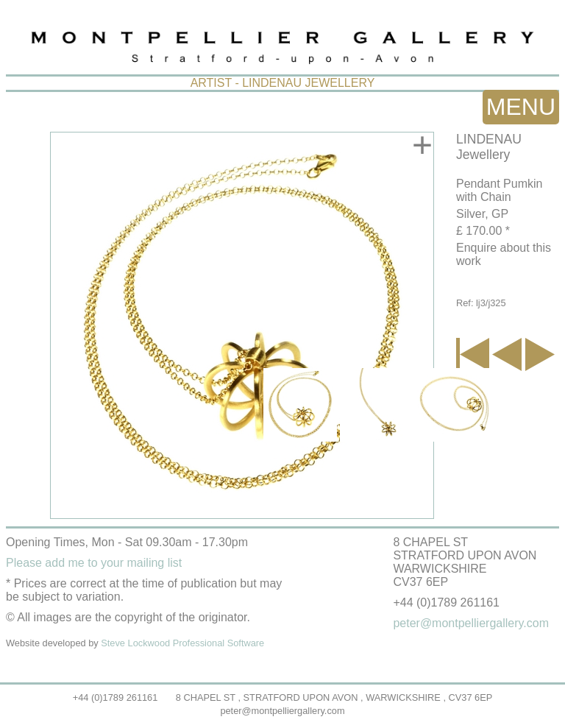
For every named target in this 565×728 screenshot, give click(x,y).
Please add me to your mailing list (94, 563)
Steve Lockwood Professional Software (182, 643)
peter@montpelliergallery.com (282, 711)
